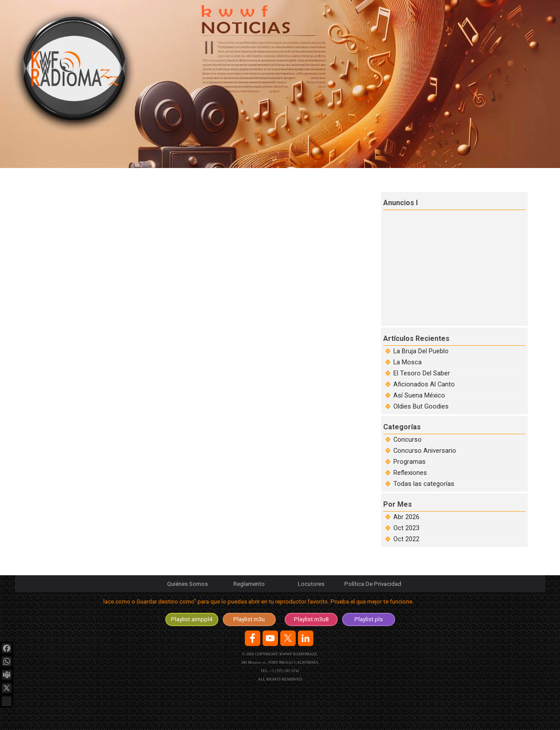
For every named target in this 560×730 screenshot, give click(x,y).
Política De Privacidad (373, 584)
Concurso (408, 440)
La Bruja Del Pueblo (421, 351)
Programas (410, 462)
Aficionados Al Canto (424, 384)
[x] (288, 638)
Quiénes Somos (187, 584)
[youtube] (270, 638)
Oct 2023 (406, 528)
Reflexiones (410, 473)
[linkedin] (306, 638)
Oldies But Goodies (421, 406)
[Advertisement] (455, 267)
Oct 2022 (406, 539)
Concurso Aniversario (425, 451)
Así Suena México (419, 395)
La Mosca (408, 362)
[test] (192, 619)
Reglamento (249, 584)
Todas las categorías (424, 484)
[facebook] (253, 638)
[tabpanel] (280, 603)
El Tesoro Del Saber (422, 373)
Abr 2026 (406, 517)
